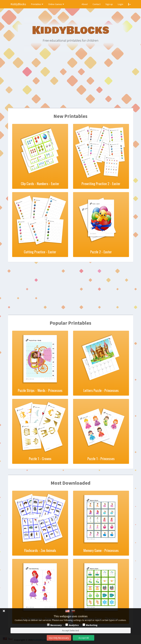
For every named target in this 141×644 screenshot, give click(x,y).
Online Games (56, 4)
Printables (37, 4)
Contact (97, 4)
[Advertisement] (71, 82)
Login (120, 4)
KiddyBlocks (18, 4)
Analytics (74, 625)
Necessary (56, 625)
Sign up (109, 4)
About (85, 4)
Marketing (92, 625)
